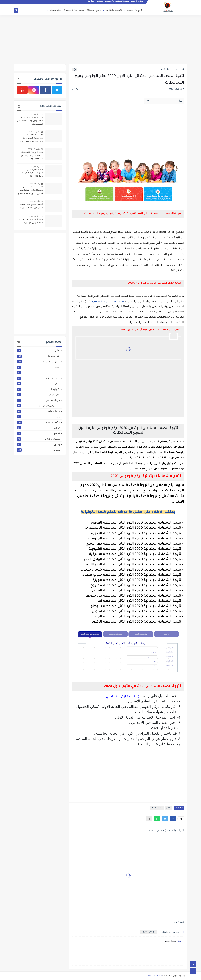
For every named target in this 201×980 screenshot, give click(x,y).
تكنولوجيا (38, 389)
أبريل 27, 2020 (35, 114)
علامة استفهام (38, 422)
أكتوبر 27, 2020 (34, 132)
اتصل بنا (92, 3)
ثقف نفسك (56, 10)
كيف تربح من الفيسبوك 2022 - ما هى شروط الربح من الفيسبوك (31, 156)
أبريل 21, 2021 (35, 216)
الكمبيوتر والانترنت (114, 10)
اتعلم (165, 70)
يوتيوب (38, 450)
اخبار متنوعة (157, 808)
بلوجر (38, 384)
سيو (38, 417)
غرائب (38, 428)
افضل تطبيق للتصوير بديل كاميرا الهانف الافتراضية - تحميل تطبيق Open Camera (30, 190)
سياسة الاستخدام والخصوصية (117, 3)
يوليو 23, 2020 (35, 201)
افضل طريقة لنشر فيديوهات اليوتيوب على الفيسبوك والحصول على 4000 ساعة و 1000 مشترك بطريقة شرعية (30, 139)
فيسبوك (38, 433)
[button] (173, 819)
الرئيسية (179, 70)
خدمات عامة (38, 411)
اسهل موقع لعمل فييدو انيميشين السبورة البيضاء (31, 206)
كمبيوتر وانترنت (38, 439)
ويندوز (38, 444)
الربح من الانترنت (135, 10)
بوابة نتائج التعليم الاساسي (108, 302)
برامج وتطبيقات (94, 10)
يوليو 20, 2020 (35, 184)
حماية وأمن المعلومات (74, 10)
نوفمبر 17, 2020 (34, 149)
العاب (38, 367)
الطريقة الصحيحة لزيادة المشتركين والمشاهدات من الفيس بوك (30, 121)
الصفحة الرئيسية (138, 3)
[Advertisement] (100, 40)
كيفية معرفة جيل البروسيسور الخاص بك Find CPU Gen (32, 173)
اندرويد (38, 373)
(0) (75, 90)
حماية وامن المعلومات (38, 406)
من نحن (100, 3)
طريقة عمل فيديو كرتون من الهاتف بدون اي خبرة (30, 221)
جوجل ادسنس (38, 400)
